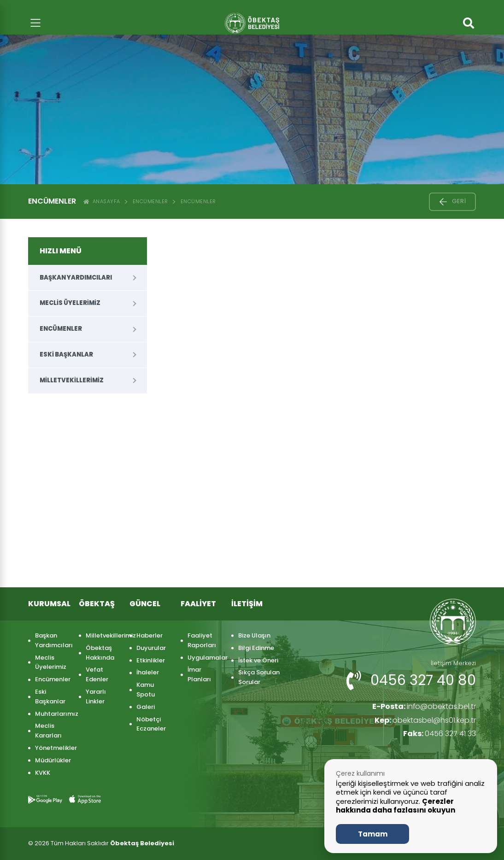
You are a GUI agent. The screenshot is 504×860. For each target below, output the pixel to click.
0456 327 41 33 (440, 734)
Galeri (146, 707)
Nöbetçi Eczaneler (151, 724)
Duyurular (151, 648)
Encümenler (150, 201)
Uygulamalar (205, 658)
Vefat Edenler (97, 674)
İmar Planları (199, 674)
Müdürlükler (52, 760)
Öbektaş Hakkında (100, 653)
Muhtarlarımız (52, 714)
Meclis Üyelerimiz (70, 303)
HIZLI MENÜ (61, 251)
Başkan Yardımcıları (76, 278)
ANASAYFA (102, 201)
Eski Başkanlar (66, 354)
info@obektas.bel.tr (424, 706)
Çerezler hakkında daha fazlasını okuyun (396, 806)
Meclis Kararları (48, 731)
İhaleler (148, 672)
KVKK (43, 773)
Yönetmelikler (52, 748)
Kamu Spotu (146, 690)
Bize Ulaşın (254, 635)
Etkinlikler (151, 660)
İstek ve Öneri (258, 660)
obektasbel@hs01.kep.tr (425, 720)
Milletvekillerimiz (72, 380)
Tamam (373, 834)
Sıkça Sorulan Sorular (259, 677)
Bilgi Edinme (256, 648)
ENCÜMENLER (198, 201)
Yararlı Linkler (96, 696)
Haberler (149, 635)
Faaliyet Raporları (202, 640)
